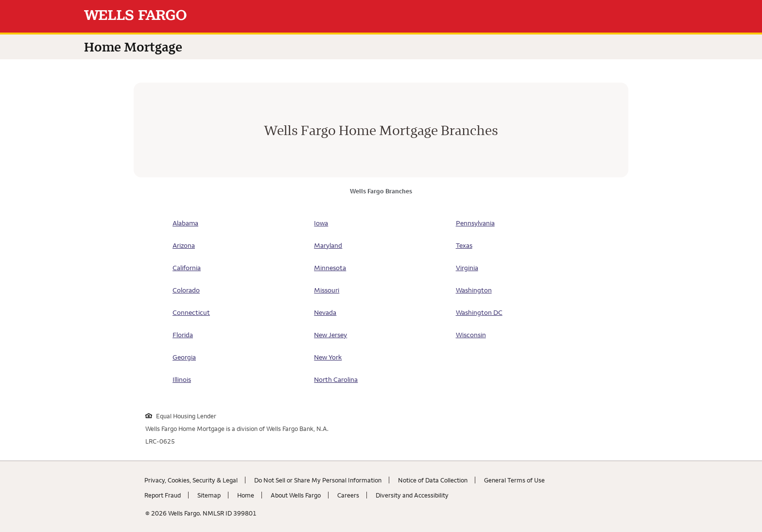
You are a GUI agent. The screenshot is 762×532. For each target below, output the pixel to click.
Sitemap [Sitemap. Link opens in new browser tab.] (209, 495)
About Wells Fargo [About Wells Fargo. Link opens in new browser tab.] (296, 495)
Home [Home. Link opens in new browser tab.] (246, 495)
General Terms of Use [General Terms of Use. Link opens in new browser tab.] (514, 480)
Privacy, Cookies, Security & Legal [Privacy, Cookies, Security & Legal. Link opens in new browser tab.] (191, 480)
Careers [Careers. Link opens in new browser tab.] (348, 495)
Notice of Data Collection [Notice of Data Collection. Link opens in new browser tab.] (433, 480)
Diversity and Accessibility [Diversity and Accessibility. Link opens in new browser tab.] (412, 495)
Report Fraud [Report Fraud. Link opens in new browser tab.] (163, 495)
